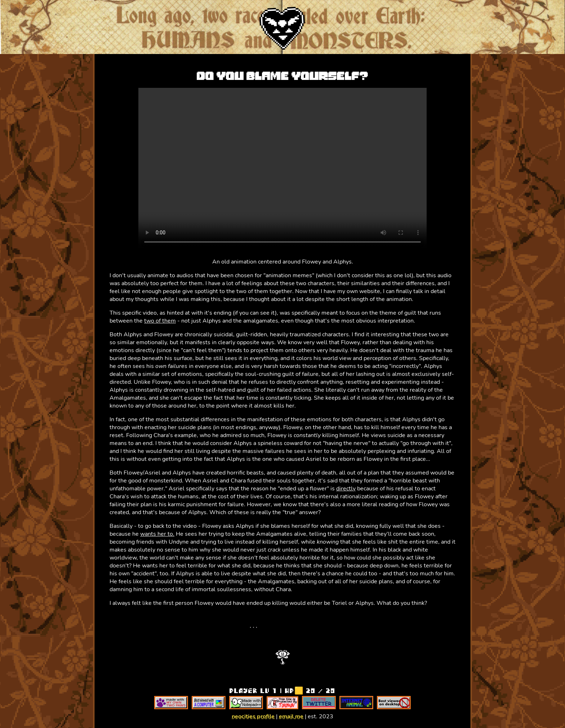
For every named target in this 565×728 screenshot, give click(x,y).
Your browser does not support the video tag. (282, 169)
